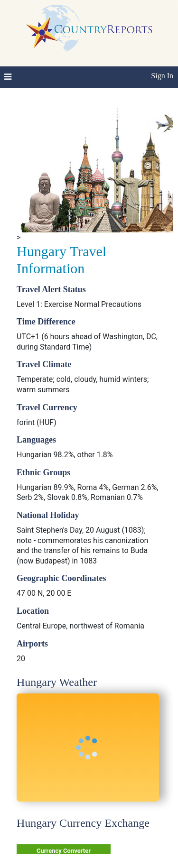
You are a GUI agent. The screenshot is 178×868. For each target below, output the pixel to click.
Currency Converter (64, 851)
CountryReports (89, 28)
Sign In (162, 76)
